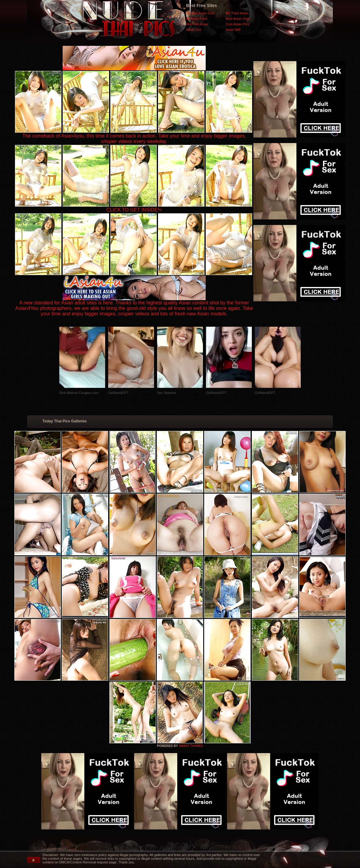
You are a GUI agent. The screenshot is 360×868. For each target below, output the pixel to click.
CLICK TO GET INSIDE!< (134, 210)
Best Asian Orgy (238, 19)
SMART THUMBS (191, 746)
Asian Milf (233, 30)
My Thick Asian (237, 13)
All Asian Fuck (197, 19)
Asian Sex (194, 30)
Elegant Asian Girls (200, 13)
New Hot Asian (197, 24)
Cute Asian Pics (238, 24)
